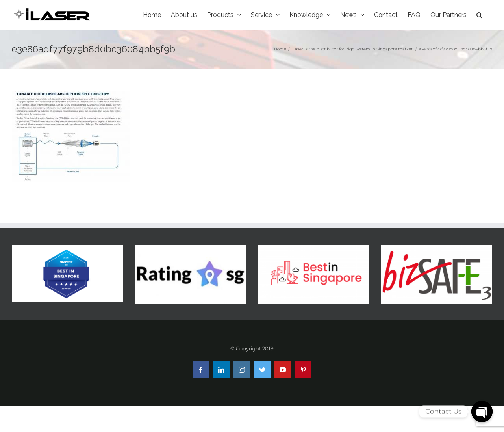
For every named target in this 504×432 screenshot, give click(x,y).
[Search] (479, 15)
